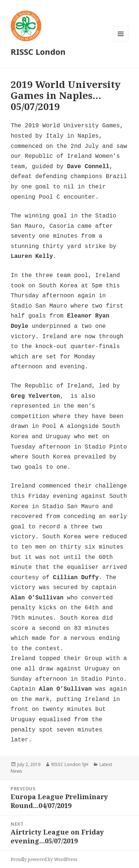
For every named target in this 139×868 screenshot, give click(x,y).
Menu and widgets (121, 41)
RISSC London (38, 52)
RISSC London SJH (70, 764)
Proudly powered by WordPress (44, 859)
